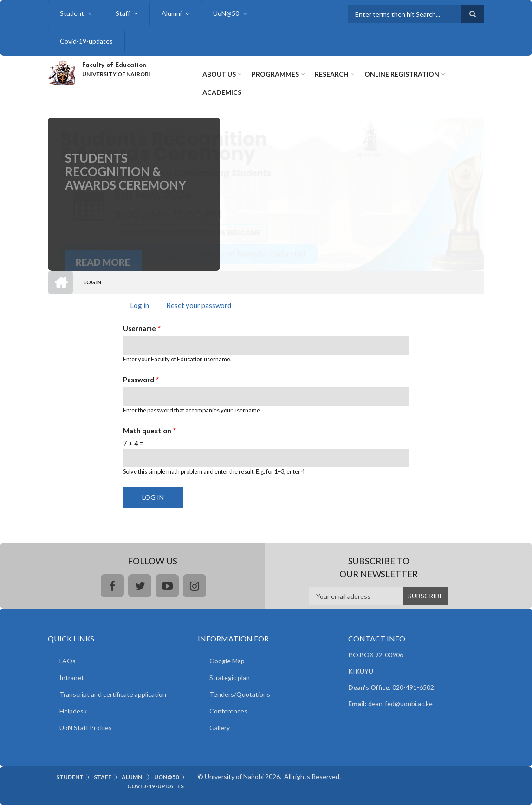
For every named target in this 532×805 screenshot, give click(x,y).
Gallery (220, 728)
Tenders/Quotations (240, 694)
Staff (123, 13)
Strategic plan (230, 677)
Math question (147, 431)
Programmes (275, 74)
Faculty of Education (114, 65)
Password (139, 380)
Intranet (72, 677)
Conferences (228, 711)
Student (72, 13)
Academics (222, 92)
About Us (219, 74)
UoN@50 (226, 13)
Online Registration (402, 74)
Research (332, 74)
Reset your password (199, 305)
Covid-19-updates (86, 41)
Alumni (172, 13)
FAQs (68, 661)
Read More (103, 269)
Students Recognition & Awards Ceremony (126, 183)
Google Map (227, 661)
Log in (143, 306)
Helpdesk (73, 711)
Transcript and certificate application (113, 694)
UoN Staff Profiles (86, 728)
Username (139, 328)
